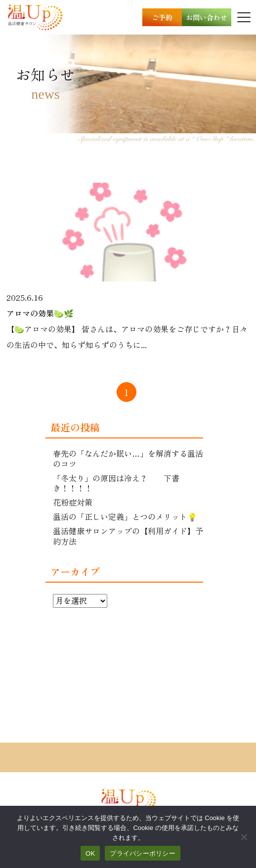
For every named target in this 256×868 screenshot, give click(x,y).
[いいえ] (244, 837)
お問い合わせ (207, 17)
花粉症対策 (73, 502)
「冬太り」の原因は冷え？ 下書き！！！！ (116, 483)
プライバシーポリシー (143, 853)
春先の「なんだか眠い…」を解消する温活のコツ (128, 458)
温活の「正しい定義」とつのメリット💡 (125, 516)
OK (90, 853)
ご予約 (162, 17)
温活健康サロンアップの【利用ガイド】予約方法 (128, 536)
